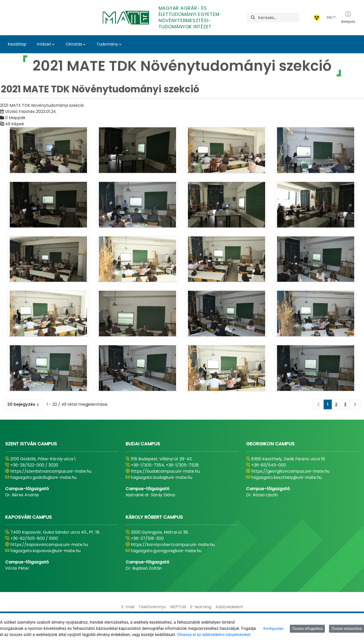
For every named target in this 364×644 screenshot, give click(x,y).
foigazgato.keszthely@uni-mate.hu (287, 477)
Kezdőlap (17, 44)
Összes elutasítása (346, 629)
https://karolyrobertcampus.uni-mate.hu (173, 545)
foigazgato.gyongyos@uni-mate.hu (166, 551)
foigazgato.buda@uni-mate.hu (162, 477)
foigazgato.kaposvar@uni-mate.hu (45, 551)
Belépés (348, 17)
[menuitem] (128, 607)
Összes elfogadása (307, 629)
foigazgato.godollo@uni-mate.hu (43, 477)
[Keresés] (279, 17)
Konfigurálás (273, 629)
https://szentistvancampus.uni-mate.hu (51, 471)
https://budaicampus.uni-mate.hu (165, 471)
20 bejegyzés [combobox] (25, 404)
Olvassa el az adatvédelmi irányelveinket (214, 635)
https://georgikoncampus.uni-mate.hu (290, 471)
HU (332, 17)
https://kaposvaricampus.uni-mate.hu (49, 545)
